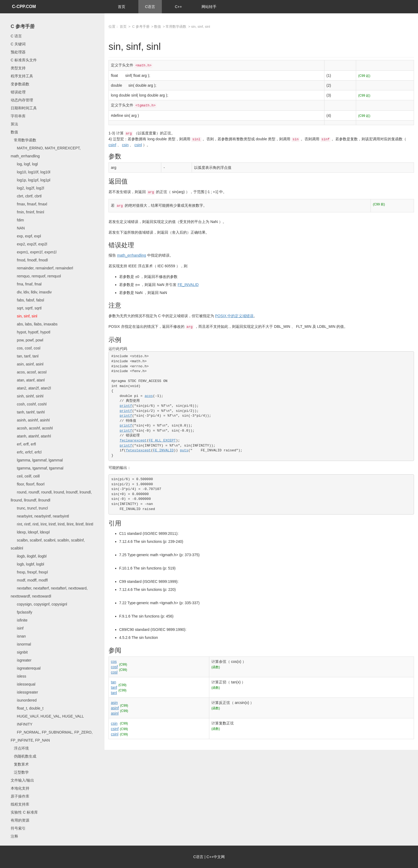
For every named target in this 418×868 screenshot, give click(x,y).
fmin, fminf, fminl (27, 212)
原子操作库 (20, 796)
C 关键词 (18, 44)
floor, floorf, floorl (28, 484)
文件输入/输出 (22, 780)
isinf (17, 628)
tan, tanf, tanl (25, 356)
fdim (17, 220)
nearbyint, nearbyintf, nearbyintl (40, 516)
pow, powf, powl (27, 340)
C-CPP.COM (24, 7)
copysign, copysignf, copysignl (39, 604)
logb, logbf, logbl (27, 564)
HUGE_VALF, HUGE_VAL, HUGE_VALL (47, 716)
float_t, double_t (27, 708)
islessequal (23, 684)
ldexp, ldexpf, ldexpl (30, 532)
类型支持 (18, 68)
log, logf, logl (24, 164)
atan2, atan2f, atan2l (31, 388)
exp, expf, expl (26, 236)
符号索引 (18, 828)
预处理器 (18, 52)
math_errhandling (132, 255)
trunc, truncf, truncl (29, 508)
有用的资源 (20, 820)
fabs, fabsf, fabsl (27, 300)
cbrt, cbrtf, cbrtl (26, 196)
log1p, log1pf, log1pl (31, 180)
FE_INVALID (188, 285)
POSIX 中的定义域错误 (234, 316)
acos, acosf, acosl (29, 372)
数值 (14, 132)
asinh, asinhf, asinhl (30, 420)
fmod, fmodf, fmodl (29, 260)
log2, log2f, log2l (27, 188)
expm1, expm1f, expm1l (34, 252)
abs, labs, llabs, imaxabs (34, 324)
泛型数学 (20, 772)
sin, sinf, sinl (24, 316)
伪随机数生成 (23, 756)
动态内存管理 (22, 100)
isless (18, 676)
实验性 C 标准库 (24, 812)
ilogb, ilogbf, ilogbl (29, 556)
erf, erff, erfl (23, 444)
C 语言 (16, 36)
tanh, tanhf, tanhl (28, 412)
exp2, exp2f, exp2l (29, 244)
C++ (178, 7)
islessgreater (24, 692)
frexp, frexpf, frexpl (29, 572)
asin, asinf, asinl (27, 364)
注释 (14, 836)
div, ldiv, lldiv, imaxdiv (31, 292)
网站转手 (209, 7)
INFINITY (22, 724)
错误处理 (18, 92)
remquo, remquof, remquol (36, 276)
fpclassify (21, 612)
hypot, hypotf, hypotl (31, 332)
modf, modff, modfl (29, 580)
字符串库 (18, 116)
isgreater (21, 660)
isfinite (19, 620)
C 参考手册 (23, 26)
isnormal (21, 644)
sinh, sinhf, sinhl (27, 396)
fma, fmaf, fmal (26, 284)
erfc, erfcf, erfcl (26, 452)
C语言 (150, 7)
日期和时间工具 (24, 108)
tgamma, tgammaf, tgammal (37, 468)
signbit (19, 652)
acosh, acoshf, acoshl (32, 428)
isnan (18, 636)
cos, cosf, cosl (25, 348)
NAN (18, 228)
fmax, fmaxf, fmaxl (29, 204)
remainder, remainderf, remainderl (42, 268)
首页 (122, 7)
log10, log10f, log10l (31, 172)
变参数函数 (20, 84)
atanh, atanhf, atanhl (31, 436)
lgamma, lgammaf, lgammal (37, 460)
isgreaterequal (26, 668)
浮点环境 (20, 748)
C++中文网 (216, 857)
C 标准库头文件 (24, 60)
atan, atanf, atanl (28, 380)
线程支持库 (20, 804)
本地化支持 (20, 788)
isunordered (24, 700)
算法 (14, 124)
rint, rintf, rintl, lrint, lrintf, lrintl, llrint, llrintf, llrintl (52, 524)
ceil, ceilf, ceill (25, 476)
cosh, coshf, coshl (29, 404)
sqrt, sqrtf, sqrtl (26, 308)
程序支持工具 (22, 76)
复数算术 (20, 764)
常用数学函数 (23, 140)
